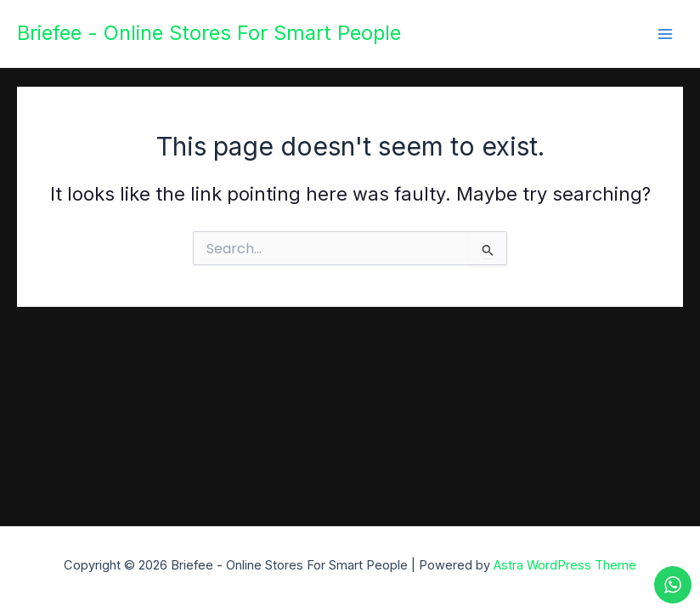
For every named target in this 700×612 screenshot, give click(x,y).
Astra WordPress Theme (565, 565)
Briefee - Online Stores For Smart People (209, 33)
